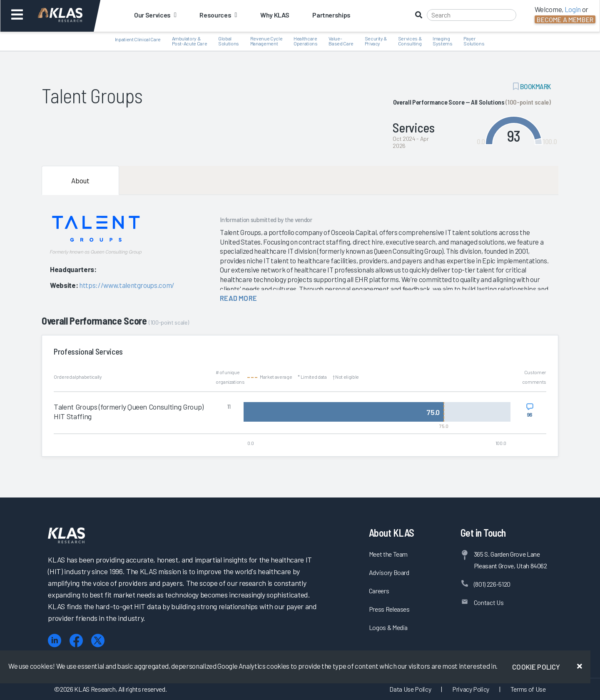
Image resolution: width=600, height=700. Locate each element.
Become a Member (565, 19)
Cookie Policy (536, 667)
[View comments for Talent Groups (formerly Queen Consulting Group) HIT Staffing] (530, 410)
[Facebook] (76, 641)
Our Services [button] (155, 15)
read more (238, 298)
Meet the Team (388, 554)
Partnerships (331, 15)
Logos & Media (388, 627)
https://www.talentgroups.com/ (127, 285)
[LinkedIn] (55, 641)
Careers (379, 591)
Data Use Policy (410, 689)
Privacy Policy (471, 689)
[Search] (472, 15)
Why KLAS (275, 15)
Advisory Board (389, 572)
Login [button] (573, 9)
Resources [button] (218, 15)
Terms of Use (528, 689)
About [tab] (80, 180)
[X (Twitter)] (98, 641)
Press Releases (389, 609)
